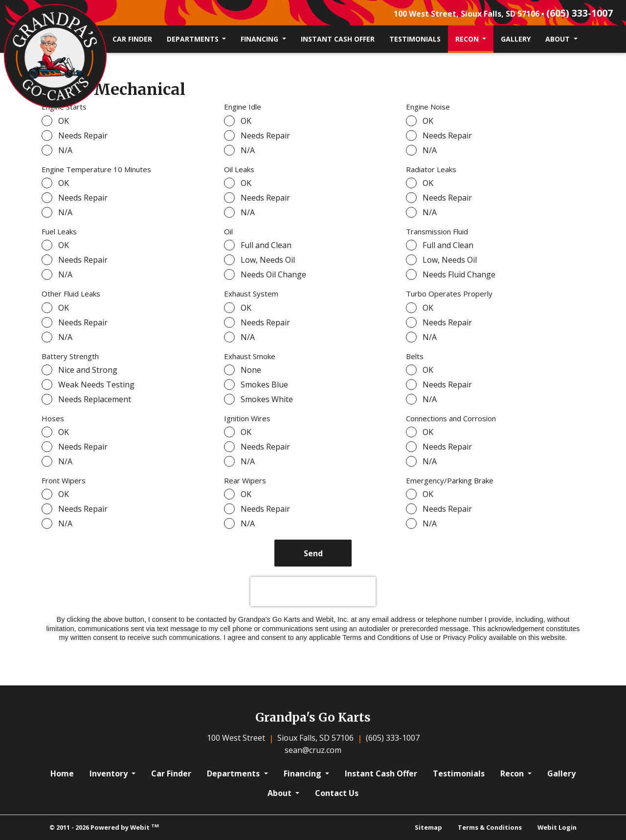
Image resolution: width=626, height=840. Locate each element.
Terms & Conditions (490, 827)
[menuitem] (132, 39)
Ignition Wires (247, 418)
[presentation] (313, 591)
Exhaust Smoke (250, 356)
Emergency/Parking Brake (450, 480)
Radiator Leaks (431, 169)
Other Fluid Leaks (71, 294)
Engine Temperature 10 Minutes (96, 169)
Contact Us (337, 793)
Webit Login (557, 827)
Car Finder (132, 39)
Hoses (53, 418)
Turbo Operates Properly (449, 294)
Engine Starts (64, 107)
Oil (228, 231)
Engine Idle (243, 107)
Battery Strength (70, 356)
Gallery (516, 39)
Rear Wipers (245, 480)
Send (313, 553)
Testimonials (415, 39)
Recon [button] (468, 39)
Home (62, 773)
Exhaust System (251, 294)
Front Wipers (64, 480)
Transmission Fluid (437, 231)
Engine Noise (428, 107)
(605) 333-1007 (580, 13)
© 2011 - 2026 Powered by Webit (104, 827)
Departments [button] (194, 39)
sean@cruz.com (313, 750)
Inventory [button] (110, 773)
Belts (415, 356)
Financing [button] (260, 39)
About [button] (559, 39)
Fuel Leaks (59, 231)
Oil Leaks (239, 169)
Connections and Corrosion (451, 418)
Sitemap (428, 827)
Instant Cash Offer (338, 39)
